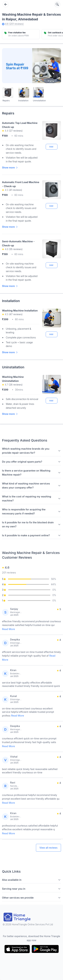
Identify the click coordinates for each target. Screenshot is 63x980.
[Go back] (6, 4)
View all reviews (48, 848)
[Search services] (57, 4)
